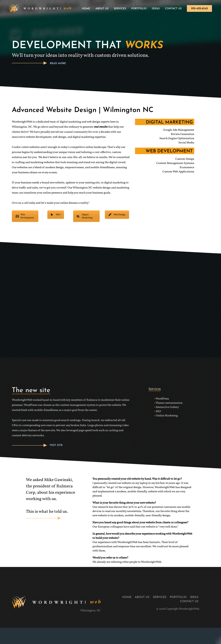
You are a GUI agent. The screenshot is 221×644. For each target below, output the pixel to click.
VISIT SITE (56, 446)
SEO (56, 215)
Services (120, 9)
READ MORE (58, 64)
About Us (102, 9)
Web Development (25, 216)
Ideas (156, 9)
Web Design (117, 215)
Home (86, 9)
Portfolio (139, 9)
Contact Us (173, 9)
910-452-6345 (199, 9)
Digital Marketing (85, 216)
